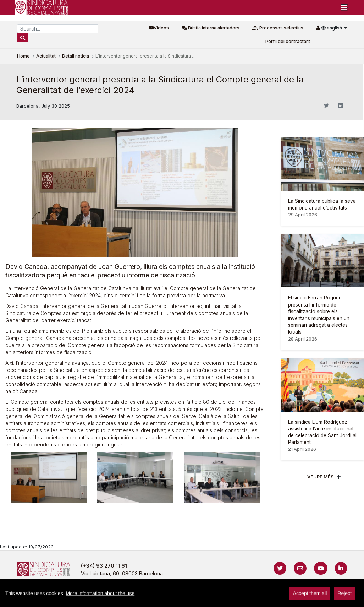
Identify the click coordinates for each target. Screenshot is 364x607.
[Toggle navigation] (344, 7)
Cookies (214, 598)
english (332, 28)
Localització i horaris (316, 598)
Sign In (353, 598)
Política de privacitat (169, 598)
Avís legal (123, 598)
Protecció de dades (258, 598)
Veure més (321, 477)
